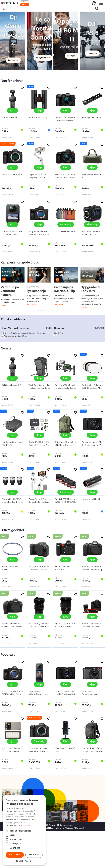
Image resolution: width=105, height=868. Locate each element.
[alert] (24, 830)
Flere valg (66, 225)
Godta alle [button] (15, 855)
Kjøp (12, 111)
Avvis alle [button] (34, 855)
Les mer (4, 305)
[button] (24, 861)
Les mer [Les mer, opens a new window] (27, 825)
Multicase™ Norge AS (74, 828)
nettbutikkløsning (49, 828)
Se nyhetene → (43, 58)
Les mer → (13, 60)
